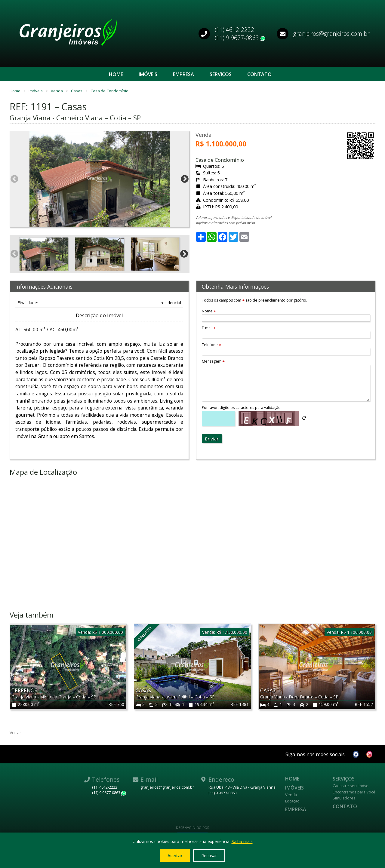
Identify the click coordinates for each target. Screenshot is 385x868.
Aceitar (175, 856)
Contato (259, 74)
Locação (292, 801)
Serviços (221, 74)
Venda (57, 91)
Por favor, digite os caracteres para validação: (242, 408)
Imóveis (148, 74)
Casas (77, 91)
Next (185, 179)
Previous (14, 179)
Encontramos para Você (354, 792)
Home (116, 74)
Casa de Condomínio (109, 91)
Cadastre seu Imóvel (351, 786)
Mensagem (213, 361)
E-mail (209, 328)
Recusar (209, 856)
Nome (209, 311)
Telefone (211, 345)
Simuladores (344, 798)
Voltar (15, 733)
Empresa (183, 74)
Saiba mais (242, 841)
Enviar (212, 439)
